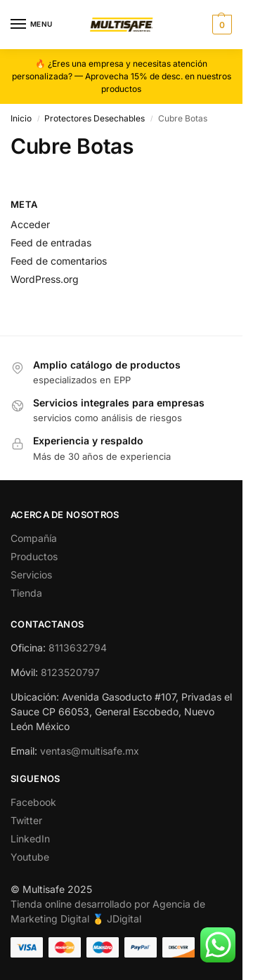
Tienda (26, 593)
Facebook (33, 802)
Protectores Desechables (95, 118)
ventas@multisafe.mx (90, 751)
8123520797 (70, 672)
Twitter (26, 820)
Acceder (30, 224)
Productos (34, 556)
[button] (220, 25)
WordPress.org (45, 279)
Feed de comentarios (59, 261)
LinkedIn (30, 839)
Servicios (31, 575)
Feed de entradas (51, 243)
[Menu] (32, 25)
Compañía (34, 538)
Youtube (30, 857)
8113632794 (78, 648)
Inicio (21, 118)
